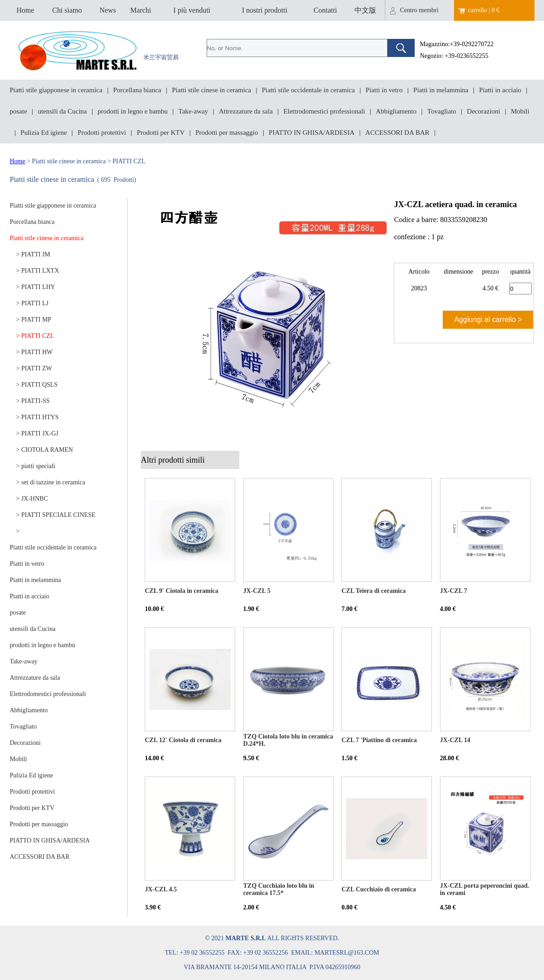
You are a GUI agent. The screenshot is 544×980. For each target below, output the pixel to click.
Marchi (141, 10)
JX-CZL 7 (454, 591)
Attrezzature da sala (246, 111)
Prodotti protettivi (102, 133)
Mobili (520, 111)
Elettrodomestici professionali (324, 111)
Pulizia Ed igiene (43, 133)
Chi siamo (67, 10)
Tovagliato (442, 111)
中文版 (365, 10)
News (108, 10)
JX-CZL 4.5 (161, 889)
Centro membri (419, 10)
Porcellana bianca (137, 90)
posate (19, 111)
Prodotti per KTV (161, 133)
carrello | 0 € (484, 10)
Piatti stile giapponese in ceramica (56, 90)
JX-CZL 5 (257, 591)
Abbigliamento (396, 111)
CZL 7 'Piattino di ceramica (379, 740)
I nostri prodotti (265, 10)
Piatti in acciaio (500, 90)
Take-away (194, 111)
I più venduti (192, 10)
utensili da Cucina (62, 111)
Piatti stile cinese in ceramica (211, 90)
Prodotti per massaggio (227, 133)
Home (25, 10)
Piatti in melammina (441, 90)
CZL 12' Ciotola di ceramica (183, 740)
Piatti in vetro (384, 90)
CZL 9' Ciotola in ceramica (182, 591)
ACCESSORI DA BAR (397, 133)
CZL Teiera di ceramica (374, 591)
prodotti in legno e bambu (133, 111)
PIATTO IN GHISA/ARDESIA (312, 133)
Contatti (326, 10)
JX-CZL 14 (455, 740)
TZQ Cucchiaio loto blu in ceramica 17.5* (279, 889)
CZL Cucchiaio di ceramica (379, 889)
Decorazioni (484, 111)
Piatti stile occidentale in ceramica (308, 90)
